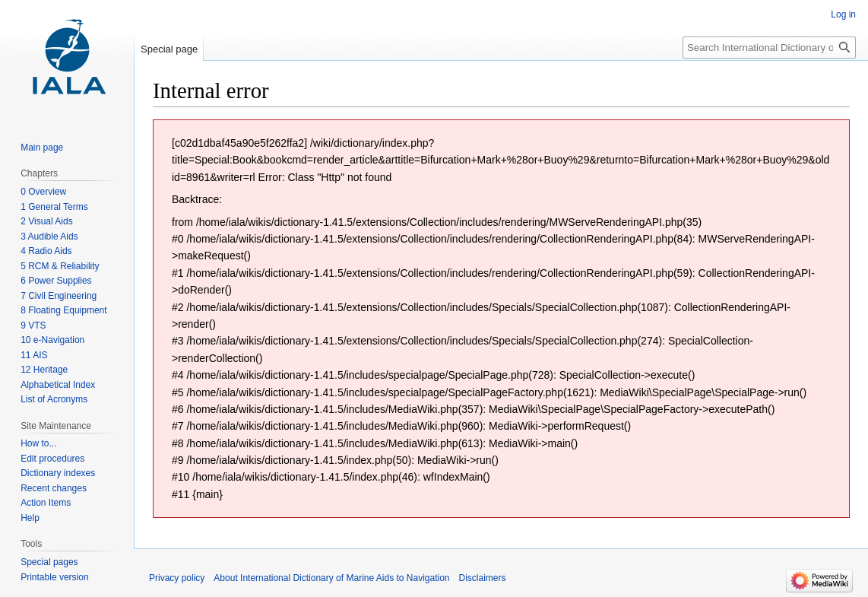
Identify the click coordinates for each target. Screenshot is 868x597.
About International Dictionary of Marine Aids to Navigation (331, 578)
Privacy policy (177, 578)
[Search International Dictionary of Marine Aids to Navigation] (769, 48)
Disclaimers (483, 578)
